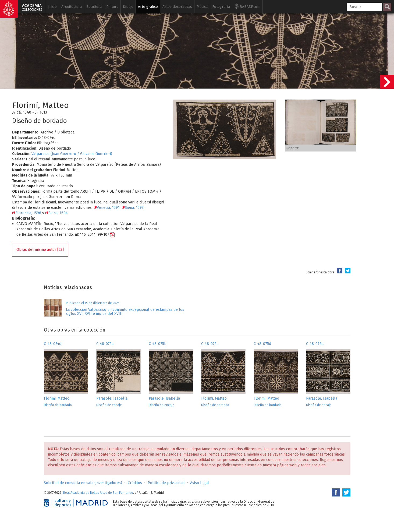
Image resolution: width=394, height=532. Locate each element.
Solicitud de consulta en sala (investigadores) (83, 483)
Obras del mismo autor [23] (40, 250)
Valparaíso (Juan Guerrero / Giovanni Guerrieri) (72, 154)
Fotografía (221, 7)
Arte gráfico (148, 7)
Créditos (135, 483)
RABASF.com (247, 6)
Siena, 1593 (133, 208)
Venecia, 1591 (107, 208)
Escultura (94, 7)
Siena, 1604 (56, 213)
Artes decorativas (177, 7)
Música (202, 7)
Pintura (112, 7)
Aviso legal (200, 483)
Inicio (52, 7)
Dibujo (128, 7)
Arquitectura (72, 7)
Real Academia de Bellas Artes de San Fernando (98, 493)
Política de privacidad (166, 483)
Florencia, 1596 (27, 213)
